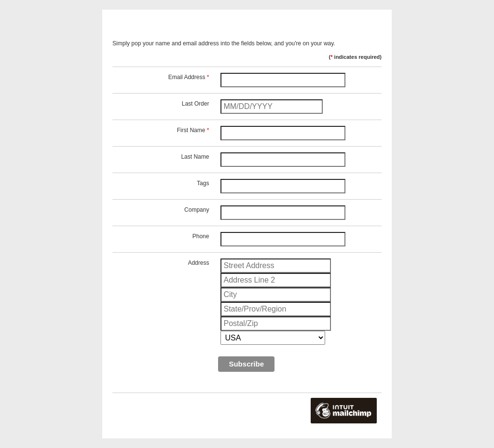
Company (197, 210)
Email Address (189, 77)
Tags (203, 183)
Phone (201, 236)
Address (198, 263)
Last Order (196, 104)
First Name (193, 130)
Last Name (195, 157)
